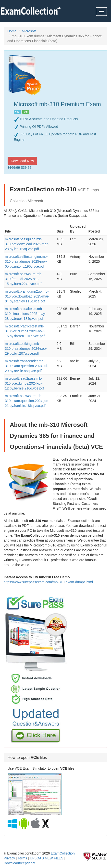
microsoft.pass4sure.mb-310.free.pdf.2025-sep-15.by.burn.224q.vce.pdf (24, 279)
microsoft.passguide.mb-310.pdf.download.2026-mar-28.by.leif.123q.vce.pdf (27, 244)
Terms (22, 858)
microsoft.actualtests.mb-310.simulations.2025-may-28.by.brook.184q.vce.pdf (25, 314)
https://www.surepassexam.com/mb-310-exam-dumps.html (48, 582)
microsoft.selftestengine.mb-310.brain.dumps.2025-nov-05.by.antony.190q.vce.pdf (26, 261)
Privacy (9, 858)
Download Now (22, 161)
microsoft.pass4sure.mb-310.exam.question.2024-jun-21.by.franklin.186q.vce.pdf (27, 401)
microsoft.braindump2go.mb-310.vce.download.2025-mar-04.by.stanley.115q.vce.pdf (27, 296)
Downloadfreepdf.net (19, 863)
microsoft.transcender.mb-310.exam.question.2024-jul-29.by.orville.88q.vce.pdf (27, 366)
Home (12, 31)
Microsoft (29, 31)
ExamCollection (63, 853)
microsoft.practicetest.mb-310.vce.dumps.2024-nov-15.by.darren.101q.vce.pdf (25, 331)
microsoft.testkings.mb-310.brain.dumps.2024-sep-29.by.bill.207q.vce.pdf (26, 349)
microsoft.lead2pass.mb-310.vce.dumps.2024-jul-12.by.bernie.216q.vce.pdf (25, 383)
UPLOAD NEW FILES (47, 858)
